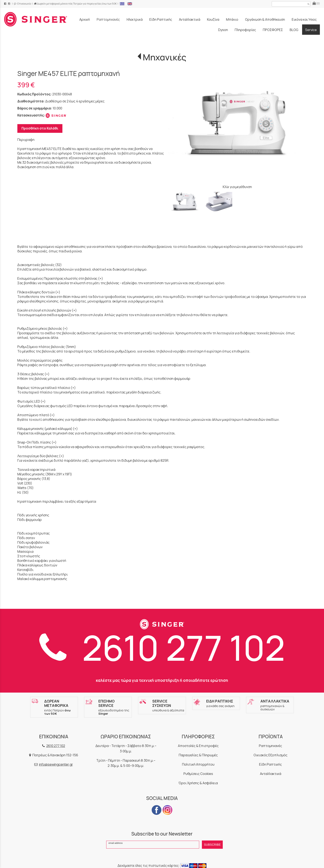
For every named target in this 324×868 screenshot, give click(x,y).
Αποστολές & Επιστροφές (198, 746)
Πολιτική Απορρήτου (198, 764)
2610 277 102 (162, 647)
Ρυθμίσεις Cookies (198, 774)
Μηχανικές (164, 57)
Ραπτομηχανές (270, 746)
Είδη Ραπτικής (270, 764)
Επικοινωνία (23, 4)
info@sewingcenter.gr (56, 764)
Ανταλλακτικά (271, 774)
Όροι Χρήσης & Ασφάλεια (198, 783)
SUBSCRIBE (212, 845)
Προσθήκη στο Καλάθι (40, 128)
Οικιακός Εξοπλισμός (270, 755)
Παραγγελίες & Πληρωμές (198, 755)
